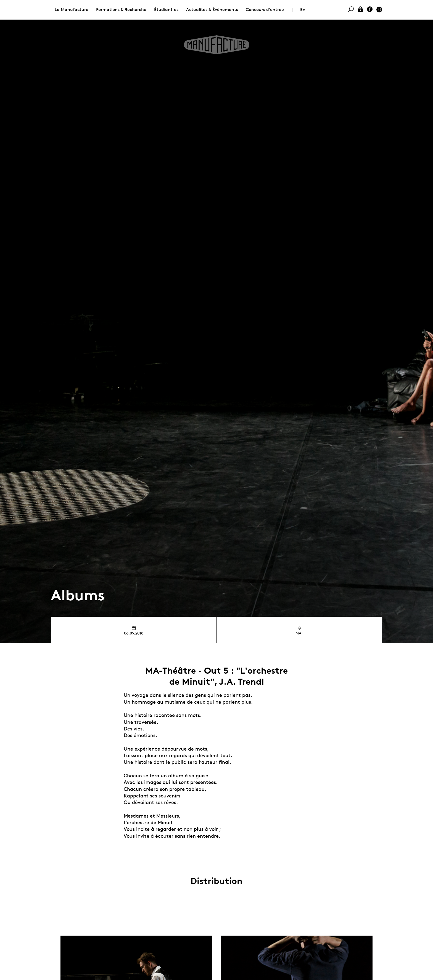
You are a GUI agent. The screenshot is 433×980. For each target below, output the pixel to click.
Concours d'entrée (265, 10)
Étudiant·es (166, 10)
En (303, 10)
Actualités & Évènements (212, 10)
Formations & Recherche (121, 10)
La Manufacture (72, 10)
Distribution (216, 881)
